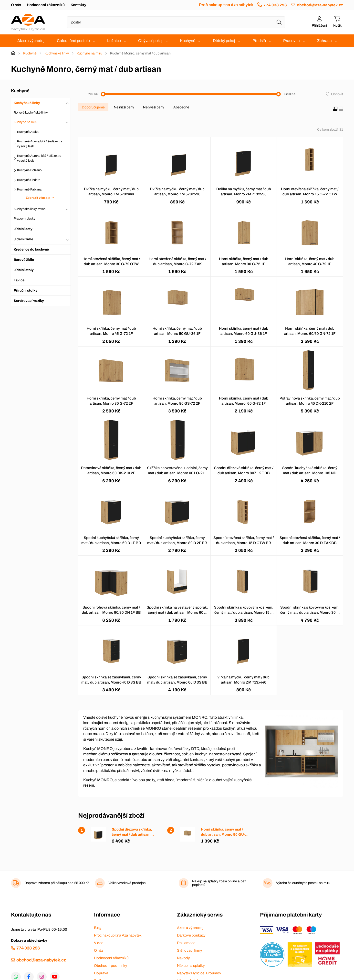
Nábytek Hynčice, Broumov (199, 973)
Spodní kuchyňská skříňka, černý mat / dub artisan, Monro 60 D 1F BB (111, 540)
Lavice (19, 280)
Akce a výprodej (31, 41)
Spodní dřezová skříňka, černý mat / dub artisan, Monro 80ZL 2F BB (244, 470)
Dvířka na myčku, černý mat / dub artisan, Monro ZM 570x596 (177, 192)
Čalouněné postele (73, 41)
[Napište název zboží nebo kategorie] (176, 22)
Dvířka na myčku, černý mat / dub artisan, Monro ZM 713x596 (244, 192)
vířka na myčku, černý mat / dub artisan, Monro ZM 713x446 (244, 680)
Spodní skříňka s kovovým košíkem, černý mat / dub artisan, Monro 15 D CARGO (244, 610)
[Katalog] (335, 109)
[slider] (103, 94)
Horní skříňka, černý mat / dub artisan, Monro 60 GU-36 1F (244, 331)
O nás (16, 5)
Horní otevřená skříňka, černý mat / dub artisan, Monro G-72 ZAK (177, 261)
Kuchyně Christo (29, 180)
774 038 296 (275, 5)
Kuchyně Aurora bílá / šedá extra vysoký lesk (40, 144)
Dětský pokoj (224, 41)
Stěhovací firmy (190, 950)
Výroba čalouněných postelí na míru (303, 883)
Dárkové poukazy (191, 935)
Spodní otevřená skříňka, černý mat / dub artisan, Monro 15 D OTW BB (244, 540)
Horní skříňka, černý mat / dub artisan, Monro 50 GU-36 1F (177, 331)
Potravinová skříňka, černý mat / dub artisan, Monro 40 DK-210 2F (310, 401)
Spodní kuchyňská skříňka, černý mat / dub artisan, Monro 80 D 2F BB (177, 540)
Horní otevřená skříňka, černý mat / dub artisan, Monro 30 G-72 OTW (111, 261)
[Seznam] (341, 109)
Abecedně (181, 107)
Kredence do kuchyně (31, 249)
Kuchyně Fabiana (29, 190)
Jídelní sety (23, 229)
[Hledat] (279, 22)
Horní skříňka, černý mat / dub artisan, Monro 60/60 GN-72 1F (310, 331)
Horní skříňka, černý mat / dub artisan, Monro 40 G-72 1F (310, 261)
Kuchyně (188, 41)
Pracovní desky (25, 219)
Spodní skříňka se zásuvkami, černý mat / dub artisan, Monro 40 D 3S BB (111, 680)
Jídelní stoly (24, 270)
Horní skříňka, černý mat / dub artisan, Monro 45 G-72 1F (111, 331)
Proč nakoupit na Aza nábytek (226, 5)
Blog (98, 928)
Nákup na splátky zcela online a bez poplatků (219, 883)
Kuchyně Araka (28, 132)
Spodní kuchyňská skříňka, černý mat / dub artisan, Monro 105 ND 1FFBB (310, 471)
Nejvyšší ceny (154, 107)
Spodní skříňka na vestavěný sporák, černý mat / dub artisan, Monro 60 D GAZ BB (177, 610)
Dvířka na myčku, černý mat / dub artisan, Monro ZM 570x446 (111, 192)
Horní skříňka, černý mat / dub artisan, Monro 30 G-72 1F (244, 261)
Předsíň (259, 41)
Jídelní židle (23, 239)
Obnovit (337, 94)
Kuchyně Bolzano (29, 170)
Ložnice (114, 41)
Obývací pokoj (150, 41)
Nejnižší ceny (124, 107)
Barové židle (24, 260)
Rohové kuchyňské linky (31, 113)
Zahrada (324, 41)
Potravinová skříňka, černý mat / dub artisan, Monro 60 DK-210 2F (111, 470)
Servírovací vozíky (29, 301)
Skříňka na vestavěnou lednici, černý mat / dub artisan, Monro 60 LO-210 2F (177, 471)
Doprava (101, 973)
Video (99, 943)
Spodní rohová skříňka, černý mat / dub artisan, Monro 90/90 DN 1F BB (111, 610)
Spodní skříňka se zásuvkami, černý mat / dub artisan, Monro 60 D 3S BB (177, 680)
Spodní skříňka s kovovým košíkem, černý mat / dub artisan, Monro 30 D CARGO (310, 610)
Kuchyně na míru (89, 53)
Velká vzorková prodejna (127, 883)
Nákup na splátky (191, 966)
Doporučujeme (93, 107)
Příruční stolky (26, 290)
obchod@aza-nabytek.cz (320, 5)
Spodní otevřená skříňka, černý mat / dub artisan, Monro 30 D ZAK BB (310, 540)
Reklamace (186, 943)
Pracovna (292, 41)
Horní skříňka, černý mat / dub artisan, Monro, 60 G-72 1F (244, 401)
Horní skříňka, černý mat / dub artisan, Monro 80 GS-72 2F (177, 401)
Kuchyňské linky (57, 53)
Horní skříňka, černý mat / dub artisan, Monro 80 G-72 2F (111, 401)
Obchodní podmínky (111, 966)
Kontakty (78, 5)
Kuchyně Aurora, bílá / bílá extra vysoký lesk (39, 158)
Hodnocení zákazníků (46, 5)
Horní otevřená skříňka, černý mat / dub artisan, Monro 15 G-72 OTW (310, 192)
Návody (183, 958)
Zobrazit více (38, 198)
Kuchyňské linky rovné (30, 209)
